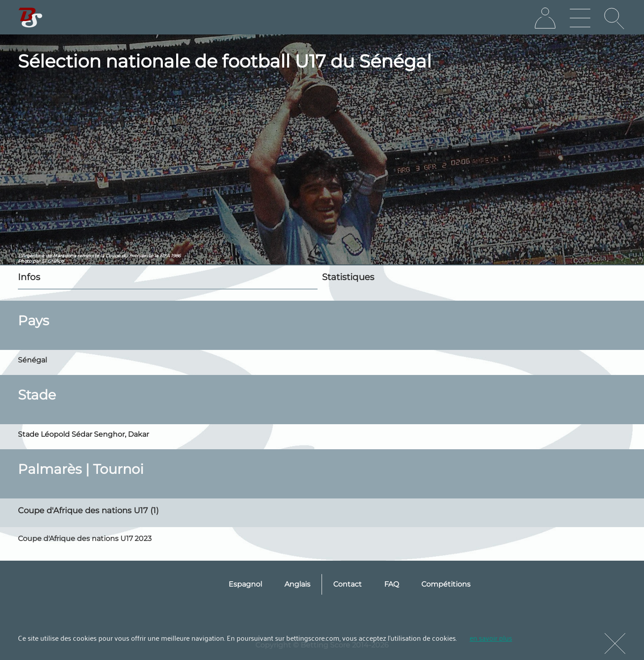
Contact (347, 584)
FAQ (392, 584)
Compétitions (446, 584)
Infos (29, 277)
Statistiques (348, 277)
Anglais (297, 584)
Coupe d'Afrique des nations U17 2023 (85, 539)
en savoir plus (491, 638)
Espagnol (245, 584)
